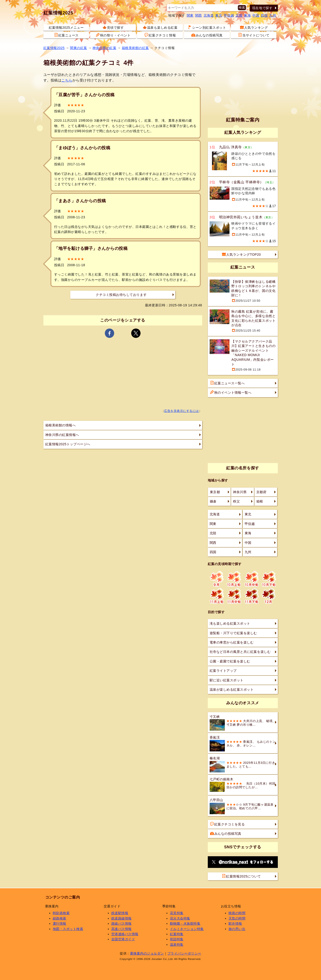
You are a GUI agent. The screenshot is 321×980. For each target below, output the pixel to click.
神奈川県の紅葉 (104, 48)
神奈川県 (240, 492)
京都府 (261, 492)
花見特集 (177, 913)
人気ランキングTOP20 (242, 254)
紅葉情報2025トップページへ (68, 444)
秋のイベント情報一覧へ (231, 392)
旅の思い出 (237, 929)
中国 (256, 15)
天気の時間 (237, 918)
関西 (199, 15)
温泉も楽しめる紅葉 (160, 27)
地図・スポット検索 (68, 929)
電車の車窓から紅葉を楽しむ (232, 642)
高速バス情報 (122, 929)
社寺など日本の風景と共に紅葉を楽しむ (240, 652)
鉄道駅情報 (120, 913)
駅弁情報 (235, 923)
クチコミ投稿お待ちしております (121, 295)
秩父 (236, 501)
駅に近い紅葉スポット (227, 680)
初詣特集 (177, 939)
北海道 (209, 15)
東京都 (215, 492)
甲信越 (229, 15)
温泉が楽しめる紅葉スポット (232, 690)
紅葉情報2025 (58, 13)
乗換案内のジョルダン (147, 953)
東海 (247, 15)
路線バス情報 (122, 923)
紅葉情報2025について (241, 876)
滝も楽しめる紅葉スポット (230, 623)
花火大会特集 (180, 918)
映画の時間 (237, 913)
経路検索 (60, 918)
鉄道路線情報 (122, 918)
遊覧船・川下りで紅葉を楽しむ (233, 633)
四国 (264, 15)
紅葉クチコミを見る (228, 824)
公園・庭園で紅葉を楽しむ (230, 661)
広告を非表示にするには (182, 411)
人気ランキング (254, 27)
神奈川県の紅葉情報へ (62, 435)
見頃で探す (113, 27)
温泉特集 (177, 945)
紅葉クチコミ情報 (160, 35)
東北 (219, 15)
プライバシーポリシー (184, 953)
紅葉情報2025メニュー (66, 28)
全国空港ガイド (123, 939)
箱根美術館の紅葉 (135, 48)
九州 (273, 15)
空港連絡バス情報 (125, 934)
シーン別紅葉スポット (207, 27)
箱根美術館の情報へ (61, 425)
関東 (190, 15)
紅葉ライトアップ (223, 671)
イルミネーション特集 (187, 929)
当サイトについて (254, 35)
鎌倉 (213, 501)
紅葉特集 (177, 934)
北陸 (239, 15)
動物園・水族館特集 (185, 923)
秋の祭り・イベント (113, 35)
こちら (67, 80)
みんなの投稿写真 (207, 35)
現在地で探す (262, 8)
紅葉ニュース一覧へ (228, 383)
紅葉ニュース (66, 35)
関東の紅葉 (79, 48)
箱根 (260, 501)
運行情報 (60, 923)
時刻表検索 (61, 913)
